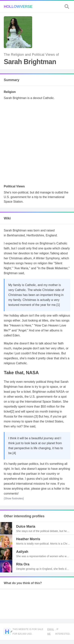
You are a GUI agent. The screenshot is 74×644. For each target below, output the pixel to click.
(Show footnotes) (14, 498)
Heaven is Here (21, 325)
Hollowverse (18, 6)
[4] (14, 453)
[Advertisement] (37, 143)
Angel (22, 330)
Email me (51, 632)
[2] (12, 411)
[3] (36, 416)
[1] (58, 305)
